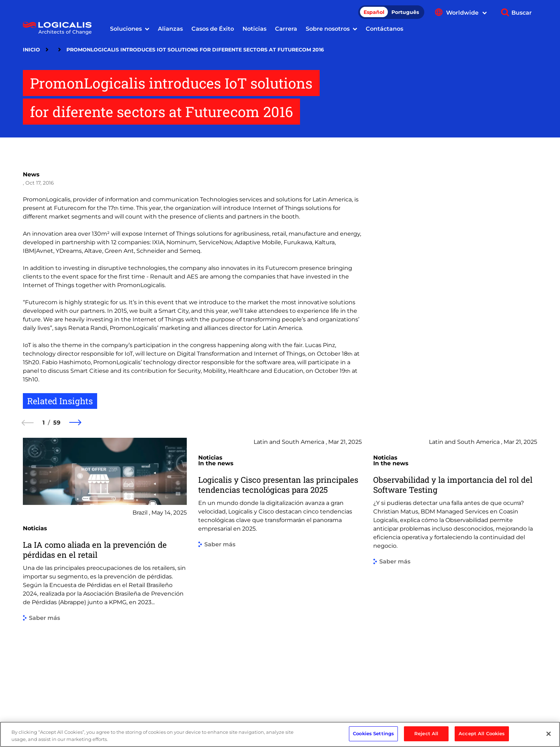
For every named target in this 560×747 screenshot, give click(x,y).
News (31, 174)
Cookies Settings (373, 737)
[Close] (549, 737)
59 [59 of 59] (57, 423)
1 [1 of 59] (44, 423)
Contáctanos (384, 29)
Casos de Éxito (213, 29)
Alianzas (170, 29)
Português (405, 12)
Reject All (426, 737)
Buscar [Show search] (522, 13)
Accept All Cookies (482, 737)
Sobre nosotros (328, 29)
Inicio (31, 50)
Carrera (286, 29)
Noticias (254, 29)
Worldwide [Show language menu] (466, 13)
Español (374, 12)
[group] (105, 569)
